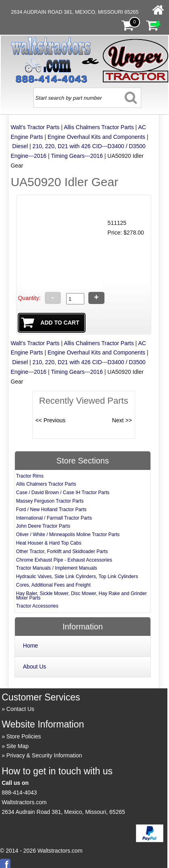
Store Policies (24, 736)
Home (30, 646)
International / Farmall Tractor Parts (54, 518)
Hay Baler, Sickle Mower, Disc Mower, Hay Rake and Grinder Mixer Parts (81, 596)
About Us (35, 667)
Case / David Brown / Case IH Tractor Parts (63, 493)
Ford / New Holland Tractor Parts (51, 509)
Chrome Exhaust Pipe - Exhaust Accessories (64, 560)
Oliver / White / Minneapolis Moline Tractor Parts (68, 535)
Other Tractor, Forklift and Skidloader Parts (62, 551)
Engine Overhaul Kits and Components (96, 137)
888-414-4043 (19, 793)
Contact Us (20, 709)
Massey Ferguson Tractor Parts (50, 501)
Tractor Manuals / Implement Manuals (57, 568)
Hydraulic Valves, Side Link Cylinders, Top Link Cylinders (77, 577)
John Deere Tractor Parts (43, 526)
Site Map (18, 746)
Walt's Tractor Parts (35, 127)
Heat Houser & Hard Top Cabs (49, 543)
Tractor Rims (30, 476)
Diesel (20, 146)
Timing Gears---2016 (77, 156)
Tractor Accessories (37, 606)
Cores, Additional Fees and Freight (53, 585)
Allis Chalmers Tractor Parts (99, 127)
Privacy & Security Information (44, 755)
